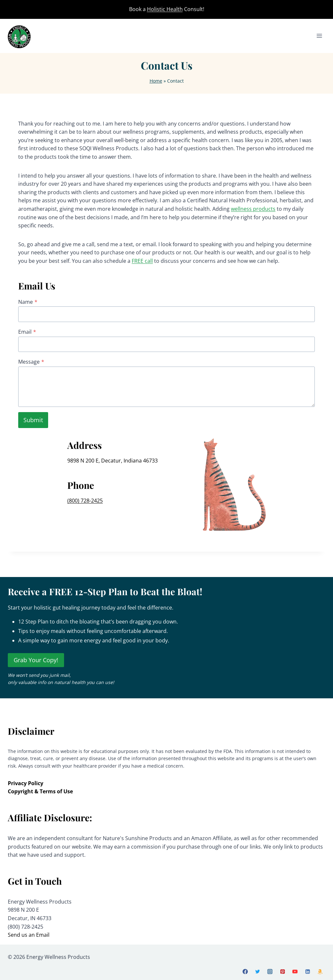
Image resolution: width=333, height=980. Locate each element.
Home (156, 81)
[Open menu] (319, 36)
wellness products (253, 209)
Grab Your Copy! (36, 660)
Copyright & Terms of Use (40, 791)
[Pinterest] (283, 972)
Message (31, 362)
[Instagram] (270, 972)
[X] (258, 972)
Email (27, 332)
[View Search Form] (322, 9)
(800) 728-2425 (85, 501)
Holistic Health (165, 9)
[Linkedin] (308, 972)
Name (28, 302)
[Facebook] (245, 972)
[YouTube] (295, 972)
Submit (33, 420)
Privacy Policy (26, 783)
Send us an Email (29, 935)
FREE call (142, 261)
